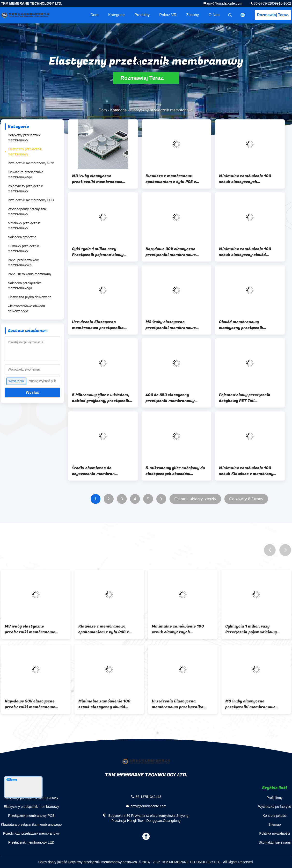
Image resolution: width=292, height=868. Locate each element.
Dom (95, 15)
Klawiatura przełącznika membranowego (26, 175)
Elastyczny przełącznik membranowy (25, 152)
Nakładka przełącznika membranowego (25, 286)
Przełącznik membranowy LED (31, 200)
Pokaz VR (168, 15)
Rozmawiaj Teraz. (273, 15)
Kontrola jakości (275, 816)
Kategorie (116, 15)
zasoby (192, 15)
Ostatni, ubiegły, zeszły (195, 499)
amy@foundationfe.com (224, 3)
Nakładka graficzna (22, 237)
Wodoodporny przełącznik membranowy (27, 212)
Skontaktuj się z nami (275, 842)
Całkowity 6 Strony (246, 499)
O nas (214, 15)
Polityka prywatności (275, 833)
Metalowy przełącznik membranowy (24, 226)
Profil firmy (275, 798)
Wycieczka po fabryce (275, 807)
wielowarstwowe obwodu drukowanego (26, 309)
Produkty (142, 15)
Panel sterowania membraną (29, 274)
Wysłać (33, 392)
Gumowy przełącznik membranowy (23, 249)
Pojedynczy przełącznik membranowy (25, 189)
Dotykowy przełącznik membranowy (24, 138)
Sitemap (274, 824)
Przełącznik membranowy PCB (31, 163)
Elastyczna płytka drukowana (30, 297)
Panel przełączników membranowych (23, 263)
